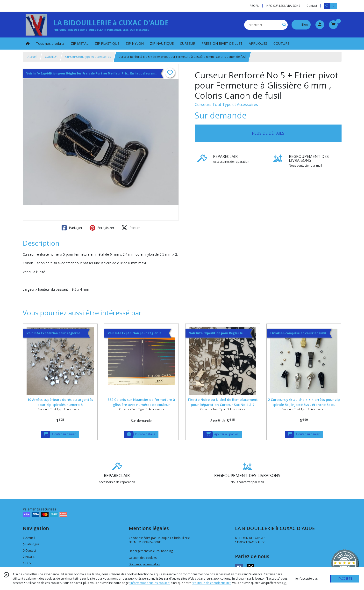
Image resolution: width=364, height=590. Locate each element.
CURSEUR (51, 57)
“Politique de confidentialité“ (211, 583)
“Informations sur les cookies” (150, 583)
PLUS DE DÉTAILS (268, 133)
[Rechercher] (284, 25)
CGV (27, 563)
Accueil (32, 57)
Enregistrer (102, 228)
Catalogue (31, 544)
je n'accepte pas (307, 579)
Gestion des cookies (143, 558)
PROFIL (29, 557)
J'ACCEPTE (345, 579)
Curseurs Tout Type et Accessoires (226, 104)
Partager (72, 228)
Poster (131, 228)
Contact (312, 6)
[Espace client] (320, 25)
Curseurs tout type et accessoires (88, 57)
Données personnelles (144, 564)
